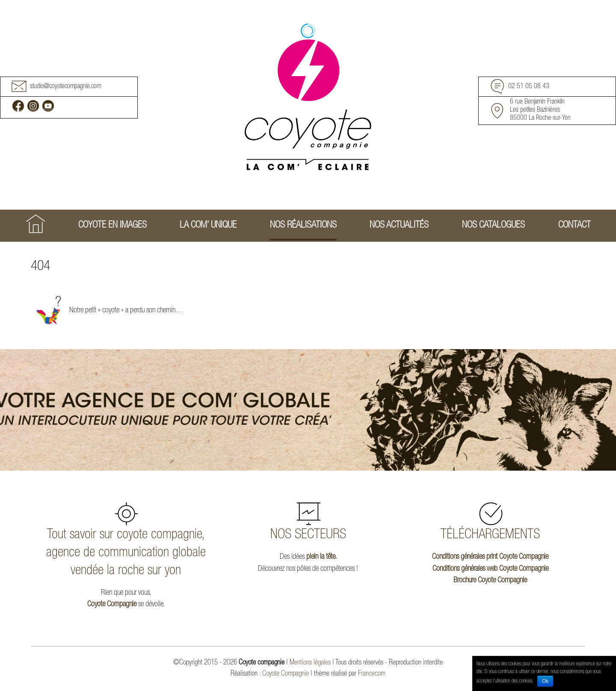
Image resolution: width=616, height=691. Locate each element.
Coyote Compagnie (112, 605)
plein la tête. (321, 557)
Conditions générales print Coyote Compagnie (490, 557)
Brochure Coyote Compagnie (490, 581)
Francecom (372, 674)
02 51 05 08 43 (529, 87)
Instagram (33, 106)
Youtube (48, 106)
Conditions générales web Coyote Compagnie (490, 569)
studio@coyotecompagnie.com (65, 87)
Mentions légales (310, 663)
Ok (545, 681)
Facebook (18, 106)
